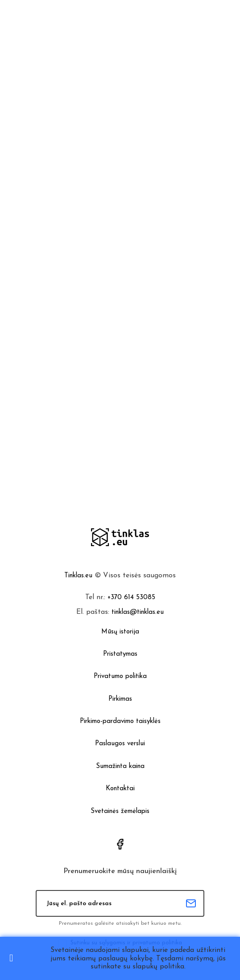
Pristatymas (120, 654)
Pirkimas (120, 699)
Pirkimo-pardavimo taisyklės (120, 721)
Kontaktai (120, 789)
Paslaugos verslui (120, 744)
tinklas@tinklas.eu (138, 612)
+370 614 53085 (131, 598)
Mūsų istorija (120, 632)
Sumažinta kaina (120, 766)
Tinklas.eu (78, 576)
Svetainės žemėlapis (120, 811)
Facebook (120, 844)
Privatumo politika (120, 676)
